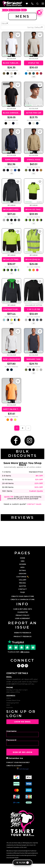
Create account (14, 766)
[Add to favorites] (18, 35)
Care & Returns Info (23, 609)
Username (11, 731)
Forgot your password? (18, 762)
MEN (23, 561)
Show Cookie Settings (22, 866)
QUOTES (22, 586)
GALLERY (23, 580)
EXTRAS (22, 570)
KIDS (22, 567)
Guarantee (23, 612)
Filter (22, 863)
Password (11, 740)
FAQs (23, 592)
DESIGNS (23, 574)
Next (28, 428)
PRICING (22, 583)
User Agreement (23, 618)
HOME (5, 10)
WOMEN (23, 564)
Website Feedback (23, 633)
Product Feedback (23, 636)
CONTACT (22, 589)
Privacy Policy (22, 615)
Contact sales (34, 504)
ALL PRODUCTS (15, 10)
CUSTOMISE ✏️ (22, 577)
